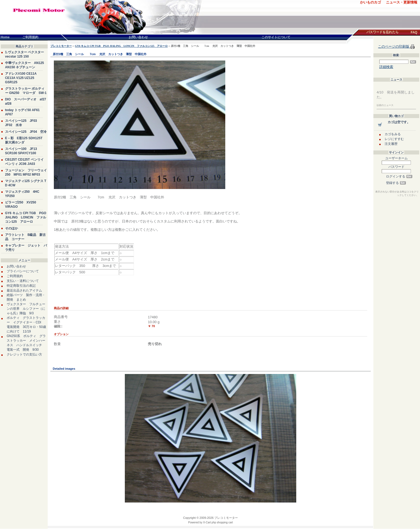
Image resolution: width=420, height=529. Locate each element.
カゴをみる (393, 134)
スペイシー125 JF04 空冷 (26, 132)
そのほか (12, 228)
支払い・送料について (23, 281)
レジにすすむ (394, 139)
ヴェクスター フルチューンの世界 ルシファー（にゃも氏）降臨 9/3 (26, 309)
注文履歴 (391, 144)
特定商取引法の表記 (21, 286)
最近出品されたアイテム (24, 290)
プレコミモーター (61, 46)
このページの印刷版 (394, 46)
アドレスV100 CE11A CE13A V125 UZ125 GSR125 (21, 78)
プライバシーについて (23, 271)
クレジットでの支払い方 (24, 354)
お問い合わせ (16, 266)
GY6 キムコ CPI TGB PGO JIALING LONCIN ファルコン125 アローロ (26, 217)
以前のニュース (385, 105)
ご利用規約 (15, 276)
